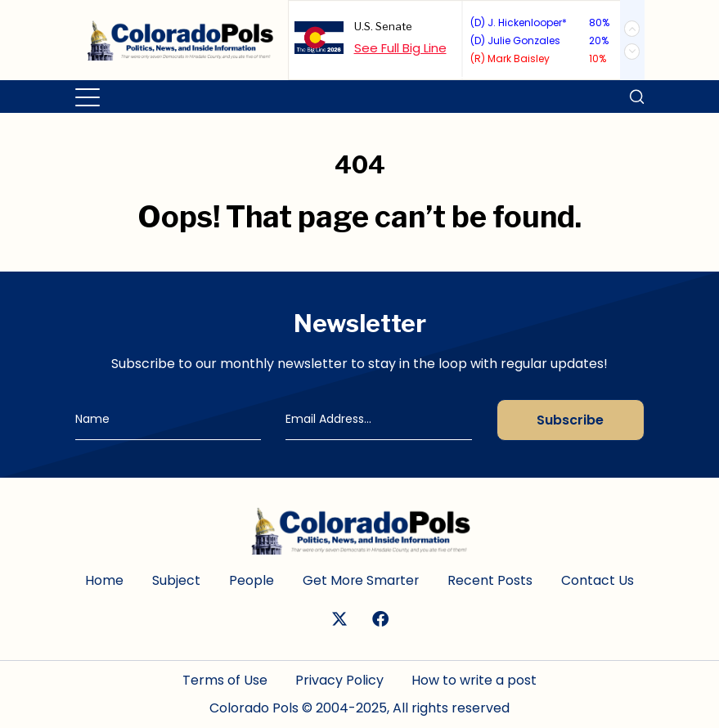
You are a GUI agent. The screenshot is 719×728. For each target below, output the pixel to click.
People (251, 580)
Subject (175, 580)
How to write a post (474, 680)
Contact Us (599, 580)
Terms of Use (225, 680)
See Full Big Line (400, 48)
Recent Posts (492, 580)
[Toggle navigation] (89, 97)
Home (103, 580)
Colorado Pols (254, 708)
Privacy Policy (339, 680)
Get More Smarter (361, 580)
